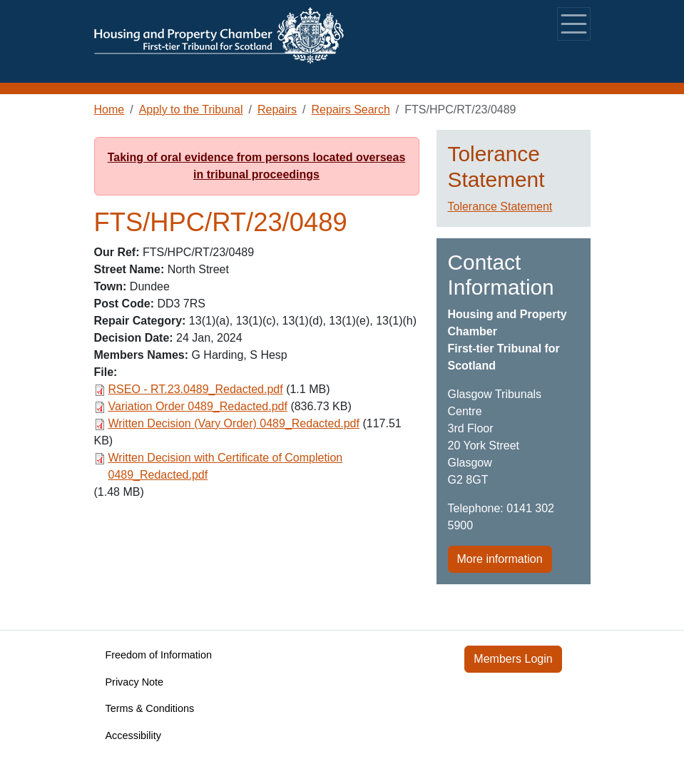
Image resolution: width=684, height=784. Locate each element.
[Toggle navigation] (574, 24)
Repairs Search (351, 110)
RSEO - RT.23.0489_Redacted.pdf (196, 389)
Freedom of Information (159, 655)
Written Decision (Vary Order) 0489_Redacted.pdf (234, 423)
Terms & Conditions (150, 708)
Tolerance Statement (500, 207)
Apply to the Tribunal (191, 110)
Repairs (277, 110)
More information (500, 559)
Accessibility (133, 735)
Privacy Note (135, 682)
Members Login (513, 659)
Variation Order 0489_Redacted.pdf (198, 406)
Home (109, 110)
